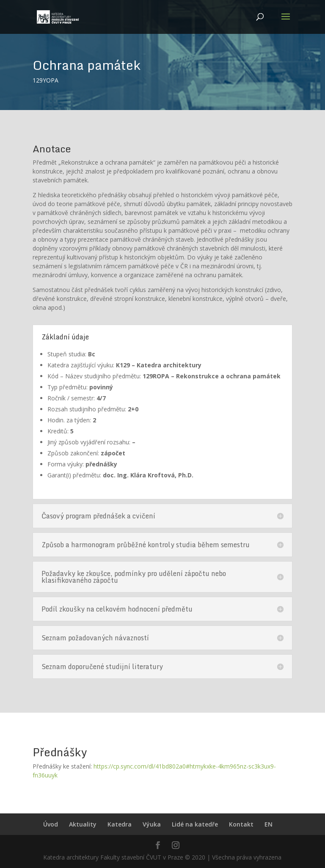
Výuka (152, 824)
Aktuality (83, 824)
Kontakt (241, 824)
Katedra (120, 824)
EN (269, 824)
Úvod (51, 824)
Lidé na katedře (195, 824)
